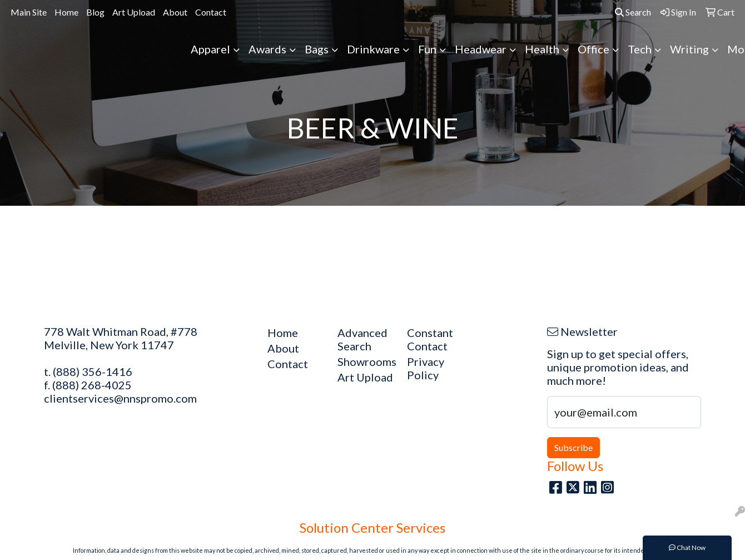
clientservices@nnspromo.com (120, 398)
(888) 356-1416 (93, 371)
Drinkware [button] (373, 49)
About (175, 12)
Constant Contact (430, 339)
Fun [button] (427, 49)
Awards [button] (267, 49)
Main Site (29, 12)
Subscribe (573, 447)
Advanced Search (362, 339)
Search (633, 12)
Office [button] (593, 49)
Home (66, 12)
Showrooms (366, 361)
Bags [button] (317, 49)
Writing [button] (689, 49)
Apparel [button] (210, 49)
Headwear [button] (481, 49)
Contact (211, 12)
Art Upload (134, 12)
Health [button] (542, 49)
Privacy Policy (426, 368)
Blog (95, 12)
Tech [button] (640, 49)
